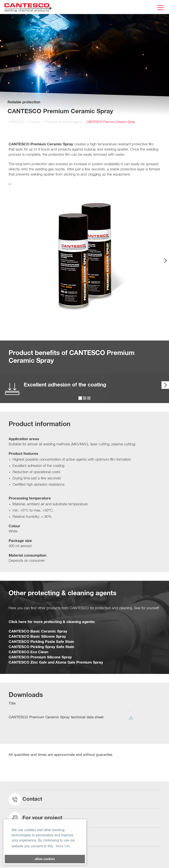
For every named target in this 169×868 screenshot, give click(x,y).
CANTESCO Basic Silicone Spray (37, 637)
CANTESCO (17, 122)
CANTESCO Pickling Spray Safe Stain (41, 647)
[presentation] (165, 261)
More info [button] (63, 846)
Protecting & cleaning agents (63, 122)
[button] (151, 201)
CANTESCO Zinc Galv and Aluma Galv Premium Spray (56, 663)
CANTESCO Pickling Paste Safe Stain (41, 642)
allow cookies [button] (45, 859)
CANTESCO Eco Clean (28, 652)
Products (35, 122)
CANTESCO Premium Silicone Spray (40, 657)
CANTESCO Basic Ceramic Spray (38, 632)
